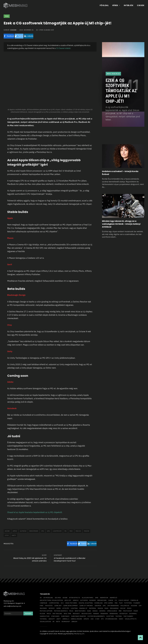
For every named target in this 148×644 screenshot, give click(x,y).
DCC (62, 603)
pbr (120, 611)
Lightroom (57, 531)
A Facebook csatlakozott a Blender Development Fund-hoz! (70, 560)
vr (53, 621)
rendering (114, 614)
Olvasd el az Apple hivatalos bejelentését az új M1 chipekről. (35, 512)
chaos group (124, 600)
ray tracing (57, 614)
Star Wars (55, 616)
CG (116, 600)
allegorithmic (88, 598)
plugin (42, 614)
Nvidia (95, 611)
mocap (123, 608)
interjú (52, 608)
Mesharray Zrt (79, 634)
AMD (97, 598)
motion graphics (61, 611)
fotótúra (128, 603)
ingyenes (43, 608)
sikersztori (45, 616)
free (42, 606)
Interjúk (129, 5)
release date (87, 614)
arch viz (68, 600)
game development (71, 606)
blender (93, 600)
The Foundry (128, 616)
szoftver (110, 616)
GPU (48, 531)
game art (58, 606)
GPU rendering (113, 606)
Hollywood (125, 606)
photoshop (128, 611)
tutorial (43, 619)
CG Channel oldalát (63, 48)
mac (71, 531)
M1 (66, 531)
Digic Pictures (71, 603)
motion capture (46, 611)
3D (41, 598)
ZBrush (74, 621)
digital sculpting (86, 603)
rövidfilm (123, 614)
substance (65, 616)
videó (121, 619)
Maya (106, 608)
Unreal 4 (66, 619)
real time (67, 614)
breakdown (102, 600)
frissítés (49, 606)
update (86, 619)
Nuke (89, 611)
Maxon (87, 531)
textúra (119, 616)
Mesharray (114, 608)
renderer (104, 614)
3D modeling (48, 598)
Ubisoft (52, 619)
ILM (140, 606)
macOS (78, 531)
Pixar (136, 611)
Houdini (134, 606)
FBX (116, 603)
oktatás (102, 611)
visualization (45, 621)
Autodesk (84, 600)
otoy (7, 535)
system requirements (96, 616)
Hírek (116, 5)
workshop (66, 621)
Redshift (76, 614)
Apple (15, 531)
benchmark (34, 531)
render (96, 614)
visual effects (131, 619)
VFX (102, 619)
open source (112, 611)
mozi (71, 611)
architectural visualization (51, 600)
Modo (129, 608)
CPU (43, 531)
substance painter (78, 616)
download (99, 603)
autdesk (23, 531)
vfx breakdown (111, 619)
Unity (14, 535)
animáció (113, 598)
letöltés (66, 608)
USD (92, 619)
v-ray (97, 619)
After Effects (75, 598)
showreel (133, 614)
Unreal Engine (76, 619)
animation (104, 598)
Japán (58, 608)
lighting (74, 608)
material (93, 608)
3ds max (58, 598)
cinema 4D (134, 600)
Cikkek (141, 5)
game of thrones (86, 606)
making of (83, 608)
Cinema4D (44, 603)
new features (80, 611)
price (49, 614)
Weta (58, 621)
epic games (109, 603)
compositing (54, 603)
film (121, 603)
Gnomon (98, 606)
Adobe (7, 531)
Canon (111, 600)
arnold (76, 600)
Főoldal (104, 5)
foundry (137, 603)
